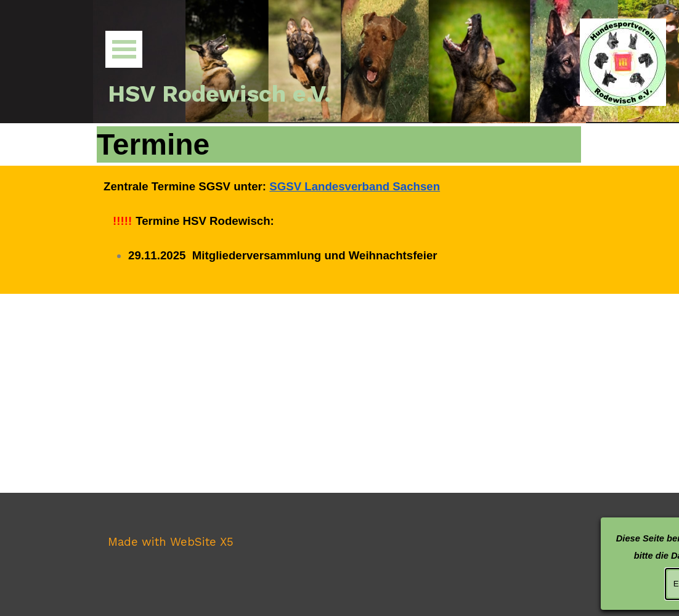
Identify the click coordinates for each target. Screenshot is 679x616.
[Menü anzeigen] (124, 49)
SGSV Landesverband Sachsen (355, 186)
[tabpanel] (339, 230)
